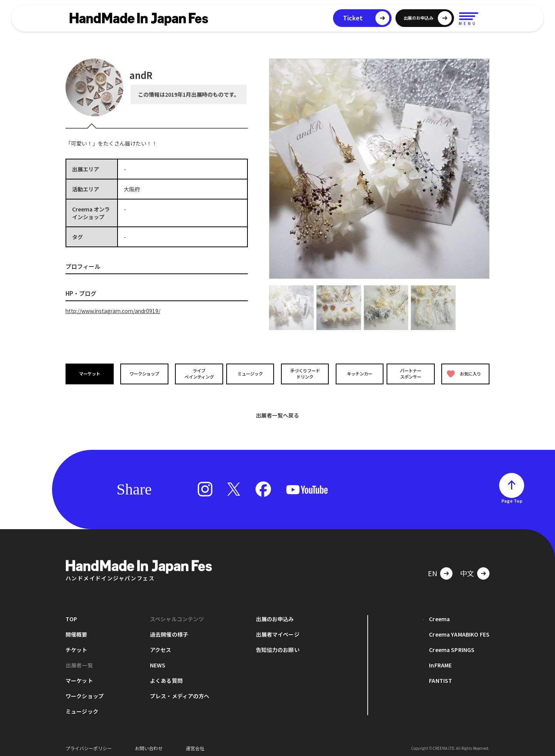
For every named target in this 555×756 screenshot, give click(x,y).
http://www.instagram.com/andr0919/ (115, 311)
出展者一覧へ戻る (277, 411)
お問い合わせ (149, 744)
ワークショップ (144, 373)
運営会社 (195, 744)
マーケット (90, 373)
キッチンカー (358, 373)
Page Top (512, 497)
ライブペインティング (197, 374)
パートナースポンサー (411, 374)
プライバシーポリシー (89, 744)
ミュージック (251, 373)
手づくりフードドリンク (304, 374)
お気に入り (464, 374)
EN (432, 569)
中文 (467, 569)
